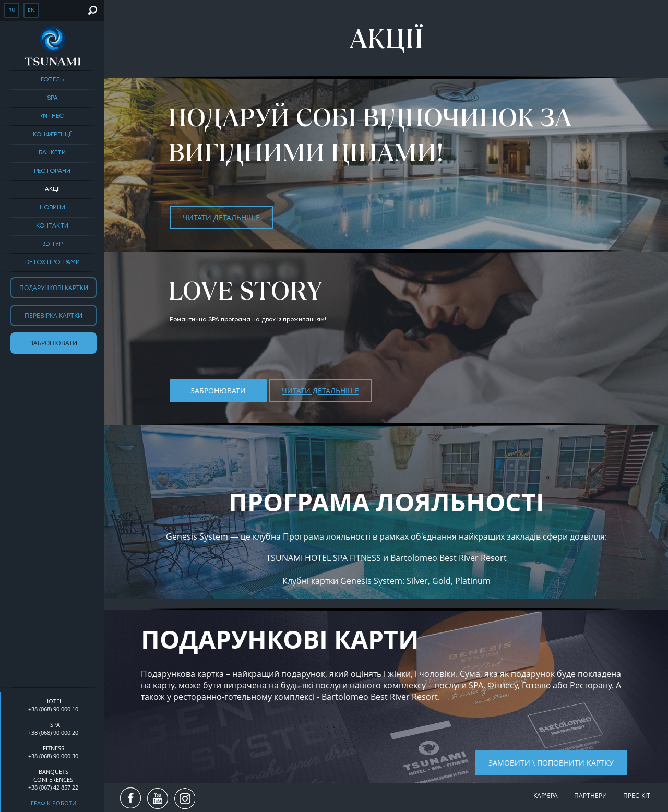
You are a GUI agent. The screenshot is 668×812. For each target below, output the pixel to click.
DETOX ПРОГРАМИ (52, 262)
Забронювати (53, 343)
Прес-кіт (637, 796)
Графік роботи (53, 803)
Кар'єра (546, 796)
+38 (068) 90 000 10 (53, 709)
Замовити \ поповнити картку (551, 763)
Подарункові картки (54, 288)
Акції (52, 189)
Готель (52, 80)
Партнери (591, 796)
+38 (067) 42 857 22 (53, 787)
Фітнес (52, 116)
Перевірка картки (53, 315)
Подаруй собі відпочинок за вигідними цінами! (369, 135)
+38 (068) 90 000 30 (53, 756)
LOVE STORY (245, 291)
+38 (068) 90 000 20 (53, 732)
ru (12, 10)
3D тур (52, 244)
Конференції (52, 135)
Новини (52, 208)
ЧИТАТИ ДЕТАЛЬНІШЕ (221, 217)
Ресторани (52, 171)
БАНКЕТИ (52, 153)
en (31, 10)
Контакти (52, 226)
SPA (52, 98)
